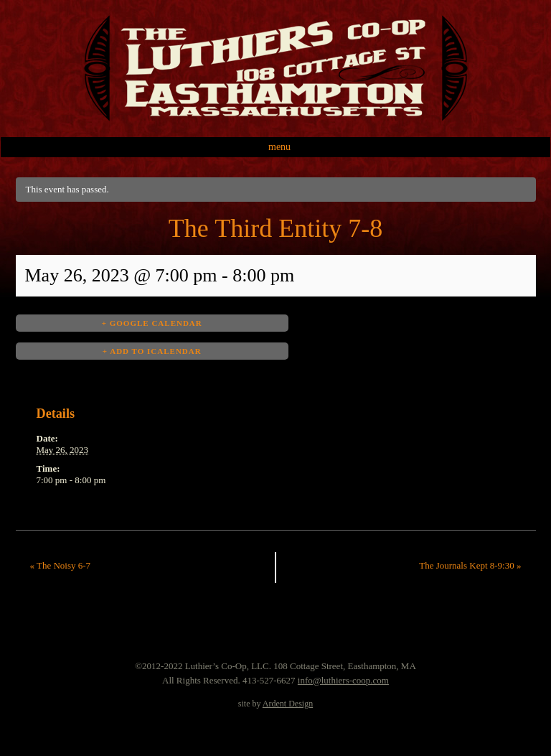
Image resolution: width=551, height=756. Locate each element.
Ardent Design (288, 704)
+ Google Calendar (152, 323)
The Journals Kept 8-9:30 (470, 565)
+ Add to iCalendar (152, 351)
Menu (279, 147)
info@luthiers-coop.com (343, 680)
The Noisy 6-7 (61, 565)
